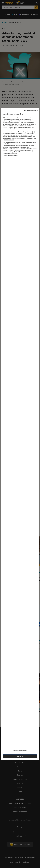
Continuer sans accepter (31, 111)
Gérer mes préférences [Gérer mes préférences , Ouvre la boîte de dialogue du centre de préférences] (20, 751)
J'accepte (20, 756)
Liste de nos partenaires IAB (11, 156)
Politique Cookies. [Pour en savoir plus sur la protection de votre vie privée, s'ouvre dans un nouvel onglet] (9, 140)
